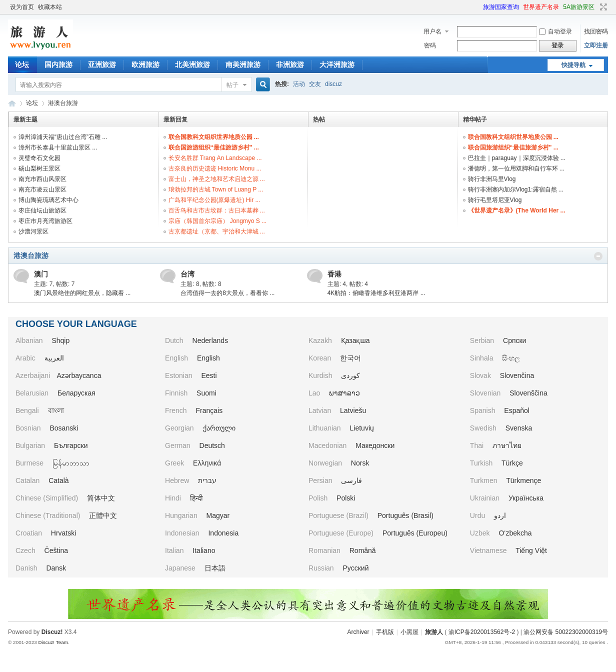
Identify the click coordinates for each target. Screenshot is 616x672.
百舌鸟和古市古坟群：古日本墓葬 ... (217, 210)
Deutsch (212, 445)
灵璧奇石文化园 (39, 158)
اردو (500, 515)
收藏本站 (50, 7)
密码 (430, 45)
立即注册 (596, 45)
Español (517, 410)
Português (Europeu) (415, 533)
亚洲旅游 (102, 64)
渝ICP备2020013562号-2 (482, 632)
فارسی (351, 480)
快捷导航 (573, 65)
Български (71, 445)
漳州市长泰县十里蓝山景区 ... (58, 147)
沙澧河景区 (33, 231)
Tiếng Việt (531, 550)
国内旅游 (58, 64)
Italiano (204, 550)
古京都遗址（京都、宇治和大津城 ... (217, 231)
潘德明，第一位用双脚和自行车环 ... (516, 168)
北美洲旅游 (192, 64)
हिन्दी (196, 498)
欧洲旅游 (145, 64)
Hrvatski (64, 533)
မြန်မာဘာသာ (71, 463)
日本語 (215, 568)
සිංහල (511, 358)
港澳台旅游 (31, 255)
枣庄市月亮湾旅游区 (45, 221)
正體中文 (103, 515)
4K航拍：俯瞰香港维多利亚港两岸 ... (376, 293)
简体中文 (101, 498)
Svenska (519, 428)
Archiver (358, 632)
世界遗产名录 (541, 7)
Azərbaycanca (79, 375)
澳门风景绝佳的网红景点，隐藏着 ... (82, 293)
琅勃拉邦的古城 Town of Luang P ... (216, 189)
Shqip (60, 340)
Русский (356, 568)
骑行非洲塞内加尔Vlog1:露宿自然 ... (516, 189)
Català (58, 480)
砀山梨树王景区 (39, 168)
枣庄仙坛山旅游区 (42, 210)
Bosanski (64, 428)
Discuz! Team (53, 642)
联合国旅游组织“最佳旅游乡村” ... (214, 147)
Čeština (56, 550)
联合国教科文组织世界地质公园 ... (214, 137)
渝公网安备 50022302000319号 (566, 632)
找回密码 (596, 31)
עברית (207, 480)
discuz (333, 84)
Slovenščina (528, 393)
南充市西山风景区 (42, 179)
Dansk (56, 568)
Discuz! (52, 632)
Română (363, 550)
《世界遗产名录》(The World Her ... (517, 210)
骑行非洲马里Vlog (492, 179)
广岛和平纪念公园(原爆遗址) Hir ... (214, 200)
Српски (514, 340)
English (208, 358)
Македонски (375, 445)
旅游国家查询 (501, 7)
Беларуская (76, 393)
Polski (346, 498)
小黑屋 (409, 632)
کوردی (350, 375)
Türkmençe (523, 480)
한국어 (350, 358)
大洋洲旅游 (337, 64)
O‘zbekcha (515, 533)
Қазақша (355, 340)
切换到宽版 (602, 7)
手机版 (385, 632)
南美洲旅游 (243, 64)
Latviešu (353, 410)
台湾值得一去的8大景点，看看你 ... (227, 293)
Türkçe (512, 463)
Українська (526, 498)
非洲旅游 (290, 64)
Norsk (360, 463)
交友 (315, 84)
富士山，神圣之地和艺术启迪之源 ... (217, 179)
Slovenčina (517, 375)
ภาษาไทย (507, 445)
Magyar (218, 515)
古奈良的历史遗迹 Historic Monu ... (215, 168)
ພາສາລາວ (344, 393)
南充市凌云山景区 (42, 189)
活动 (299, 84)
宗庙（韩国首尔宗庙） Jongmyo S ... (218, 221)
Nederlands (210, 340)
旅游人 (12, 103)
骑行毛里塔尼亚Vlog (495, 200)
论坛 (22, 64)
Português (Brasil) (405, 515)
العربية (54, 358)
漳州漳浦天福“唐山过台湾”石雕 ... (63, 137)
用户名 (432, 31)
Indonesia (223, 533)
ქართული (219, 428)
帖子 (232, 85)
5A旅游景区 (579, 7)
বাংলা (56, 410)
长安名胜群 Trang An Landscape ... (215, 158)
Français (209, 410)
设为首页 (22, 7)
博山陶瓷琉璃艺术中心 (48, 200)
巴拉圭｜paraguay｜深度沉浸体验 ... (517, 158)
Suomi (206, 393)
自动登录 (555, 31)
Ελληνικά (207, 463)
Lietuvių (362, 428)
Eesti (209, 375)
